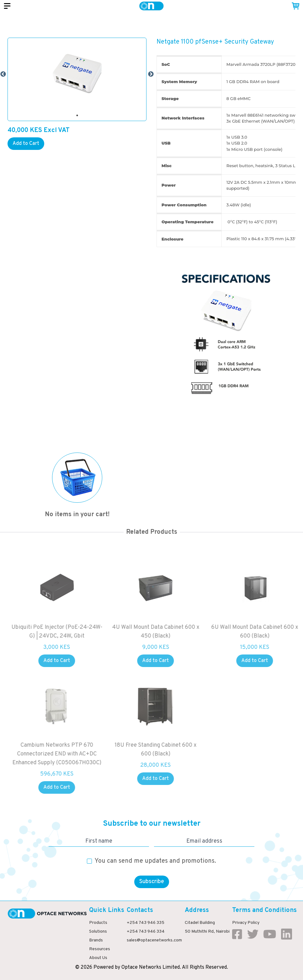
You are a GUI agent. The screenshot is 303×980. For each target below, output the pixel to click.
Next (151, 74)
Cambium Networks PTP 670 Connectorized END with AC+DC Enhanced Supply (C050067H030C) (62, 754)
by (117, 967)
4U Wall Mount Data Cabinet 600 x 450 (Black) (162, 632)
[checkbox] (89, 861)
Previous (3, 74)
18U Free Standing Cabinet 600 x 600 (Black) (161, 750)
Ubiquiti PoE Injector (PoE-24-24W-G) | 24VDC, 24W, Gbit (62, 632)
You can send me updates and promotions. (155, 861)
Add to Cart (26, 144)
